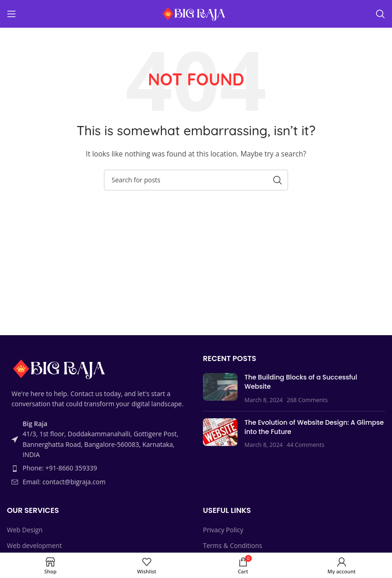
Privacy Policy (223, 530)
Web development (34, 545)
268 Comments (307, 400)
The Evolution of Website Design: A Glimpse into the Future (314, 427)
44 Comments (306, 445)
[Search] (380, 14)
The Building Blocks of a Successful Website (301, 382)
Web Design (25, 530)
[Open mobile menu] (12, 14)
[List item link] (98, 468)
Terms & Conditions (233, 545)
